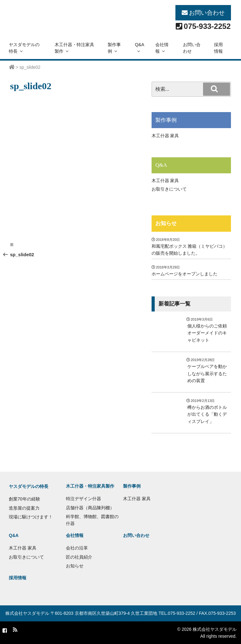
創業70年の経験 (24, 499)
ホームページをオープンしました (185, 274)
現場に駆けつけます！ (31, 517)
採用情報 (218, 48)
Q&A (140, 48)
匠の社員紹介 (79, 557)
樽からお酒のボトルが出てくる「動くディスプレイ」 (207, 414)
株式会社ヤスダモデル (27, 613)
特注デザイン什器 (83, 499)
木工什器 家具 (165, 136)
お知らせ (166, 223)
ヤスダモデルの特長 (24, 48)
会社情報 (162, 48)
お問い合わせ (207, 13)
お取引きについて (169, 189)
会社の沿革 (77, 548)
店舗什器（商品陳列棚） (90, 508)
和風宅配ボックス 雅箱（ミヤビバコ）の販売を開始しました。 (190, 250)
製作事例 (114, 48)
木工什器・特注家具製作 (74, 48)
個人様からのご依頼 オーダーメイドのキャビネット (207, 333)
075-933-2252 (207, 26)
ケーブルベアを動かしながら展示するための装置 (207, 373)
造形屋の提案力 (24, 508)
